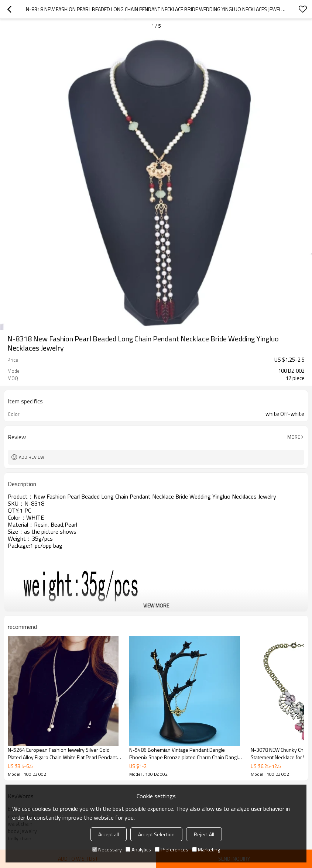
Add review (32, 457)
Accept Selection (156, 834)
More (294, 437)
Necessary (107, 849)
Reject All (204, 834)
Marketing (206, 849)
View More (156, 605)
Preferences (172, 849)
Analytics (138, 849)
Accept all (109, 834)
